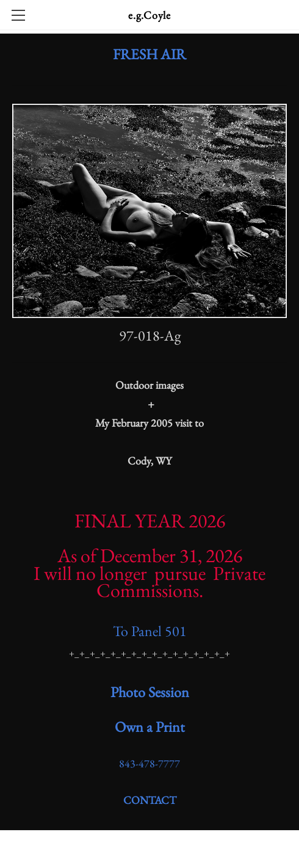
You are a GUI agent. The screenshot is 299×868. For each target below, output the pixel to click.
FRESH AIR (149, 54)
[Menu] (18, 15)
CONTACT (150, 800)
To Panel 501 (150, 631)
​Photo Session (150, 692)
